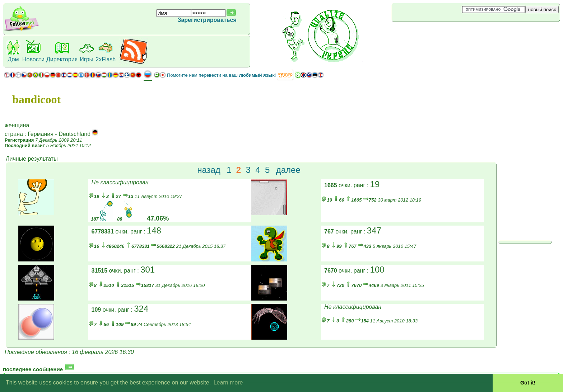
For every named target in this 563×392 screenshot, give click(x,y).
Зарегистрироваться (207, 20)
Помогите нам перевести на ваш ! (221, 75)
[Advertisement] (434, 34)
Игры (87, 59)
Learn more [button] (228, 382)
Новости (33, 59)
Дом (13, 59)
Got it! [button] (528, 383)
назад (209, 170)
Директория (62, 59)
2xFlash (106, 59)
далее (288, 170)
